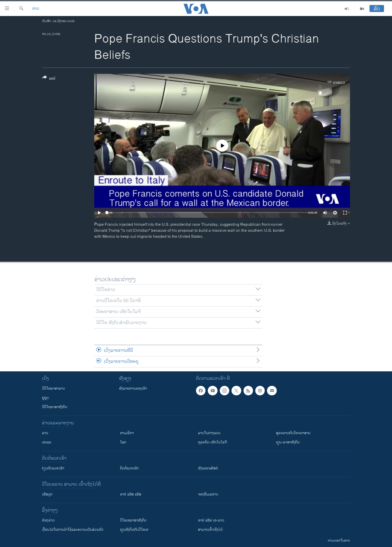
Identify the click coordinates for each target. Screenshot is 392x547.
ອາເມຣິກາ (127, 433)
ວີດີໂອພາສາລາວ (53, 388)
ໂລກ (123, 442)
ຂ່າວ (36, 9)
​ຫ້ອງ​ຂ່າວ (48, 520)
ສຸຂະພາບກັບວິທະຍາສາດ (293, 433)
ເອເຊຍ (47, 442)
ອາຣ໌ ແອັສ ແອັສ (131, 494)
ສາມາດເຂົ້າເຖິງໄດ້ (210, 530)
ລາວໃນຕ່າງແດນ (209, 433)
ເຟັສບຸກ (47, 494)
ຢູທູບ (45, 398)
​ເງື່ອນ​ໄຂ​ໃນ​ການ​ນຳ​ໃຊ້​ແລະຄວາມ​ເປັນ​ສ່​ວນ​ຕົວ (73, 530)
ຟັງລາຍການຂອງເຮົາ (133, 388)
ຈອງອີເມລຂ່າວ (208, 494)
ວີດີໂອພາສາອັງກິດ (55, 407)
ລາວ (45, 433)
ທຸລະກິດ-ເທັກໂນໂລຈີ (212, 442)
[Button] (49, 79)
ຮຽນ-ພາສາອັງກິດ (288, 442)
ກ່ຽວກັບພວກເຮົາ (53, 468)
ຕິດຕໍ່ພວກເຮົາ (129, 468)
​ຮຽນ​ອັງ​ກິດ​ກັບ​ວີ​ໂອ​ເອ (134, 530)
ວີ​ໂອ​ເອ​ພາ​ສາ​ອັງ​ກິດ (133, 520)
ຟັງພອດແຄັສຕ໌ (208, 468)
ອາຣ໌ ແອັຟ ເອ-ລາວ (211, 520)
